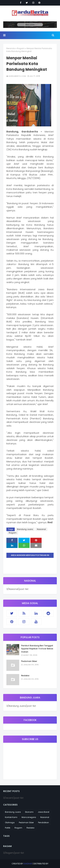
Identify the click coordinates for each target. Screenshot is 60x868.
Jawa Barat (44, 812)
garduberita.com (17, 76)
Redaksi (25, 676)
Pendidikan (44, 822)
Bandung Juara (25, 529)
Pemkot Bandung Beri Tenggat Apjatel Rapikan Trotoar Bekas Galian (37, 649)
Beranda (11, 48)
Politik (8, 828)
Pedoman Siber (29, 661)
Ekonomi (29, 812)
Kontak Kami (11, 817)
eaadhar (28, 864)
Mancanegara (29, 817)
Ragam (21, 48)
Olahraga (10, 822)
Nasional (41, 529)
